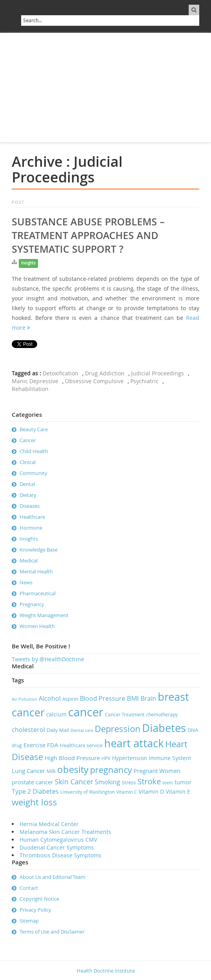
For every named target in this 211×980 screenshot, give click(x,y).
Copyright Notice (39, 899)
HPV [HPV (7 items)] (106, 758)
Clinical (28, 462)
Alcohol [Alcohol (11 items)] (50, 698)
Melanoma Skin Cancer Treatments (65, 832)
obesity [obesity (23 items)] (73, 769)
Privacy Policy (35, 910)
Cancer (28, 440)
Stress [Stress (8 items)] (129, 782)
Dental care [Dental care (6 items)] (82, 730)
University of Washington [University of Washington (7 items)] (87, 792)
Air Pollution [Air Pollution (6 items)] (24, 699)
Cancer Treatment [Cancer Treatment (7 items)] (125, 715)
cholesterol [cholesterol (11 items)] (28, 730)
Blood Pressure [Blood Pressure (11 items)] (103, 698)
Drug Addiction (105, 373)
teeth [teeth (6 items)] (168, 783)
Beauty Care (34, 429)
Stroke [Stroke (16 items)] (149, 781)
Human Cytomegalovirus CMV (58, 840)
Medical (29, 561)
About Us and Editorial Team (52, 877)
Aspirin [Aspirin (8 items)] (70, 699)
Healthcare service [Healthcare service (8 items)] (81, 745)
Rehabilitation (30, 389)
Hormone (31, 528)
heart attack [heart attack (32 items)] (134, 743)
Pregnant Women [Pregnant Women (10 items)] (157, 771)
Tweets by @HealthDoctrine (48, 659)
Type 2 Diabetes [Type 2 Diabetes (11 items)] (35, 791)
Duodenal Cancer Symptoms (57, 847)
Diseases (30, 506)
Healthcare (32, 517)
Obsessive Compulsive (94, 381)
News (26, 582)
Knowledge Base (39, 550)
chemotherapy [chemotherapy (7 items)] (162, 715)
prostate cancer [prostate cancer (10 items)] (32, 782)
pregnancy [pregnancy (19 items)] (111, 770)
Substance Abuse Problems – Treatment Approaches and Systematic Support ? (88, 236)
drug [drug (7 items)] (17, 745)
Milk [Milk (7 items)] (51, 771)
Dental (27, 484)
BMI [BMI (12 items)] (133, 698)
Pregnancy (32, 604)
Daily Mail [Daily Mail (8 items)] (58, 730)
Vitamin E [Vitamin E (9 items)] (178, 792)
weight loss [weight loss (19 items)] (34, 802)
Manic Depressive (35, 381)
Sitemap (29, 921)
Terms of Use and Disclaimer (52, 932)
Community (33, 473)
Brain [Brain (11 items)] (148, 698)
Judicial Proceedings (158, 373)
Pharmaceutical (38, 593)
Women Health (37, 626)
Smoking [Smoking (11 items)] (107, 782)
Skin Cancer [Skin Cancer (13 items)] (74, 782)
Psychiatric (144, 381)
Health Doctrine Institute (106, 971)
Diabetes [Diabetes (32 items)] (164, 728)
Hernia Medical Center (49, 824)
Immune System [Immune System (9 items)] (170, 758)
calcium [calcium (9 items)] (56, 714)
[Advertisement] (105, 87)
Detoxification (60, 373)
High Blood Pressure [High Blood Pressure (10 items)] (72, 758)
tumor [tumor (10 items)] (183, 782)
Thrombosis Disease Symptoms (60, 855)
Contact (29, 888)
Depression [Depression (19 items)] (118, 729)
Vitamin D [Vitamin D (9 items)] (151, 792)
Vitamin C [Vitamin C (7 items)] (127, 792)
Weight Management (44, 615)
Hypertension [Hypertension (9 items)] (130, 758)
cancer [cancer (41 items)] (86, 712)
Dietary (28, 495)
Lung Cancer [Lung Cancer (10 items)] (28, 771)
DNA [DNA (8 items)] (193, 730)
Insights (28, 263)
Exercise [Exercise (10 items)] (34, 745)
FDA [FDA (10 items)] (53, 745)
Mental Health (36, 571)
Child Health (34, 451)
